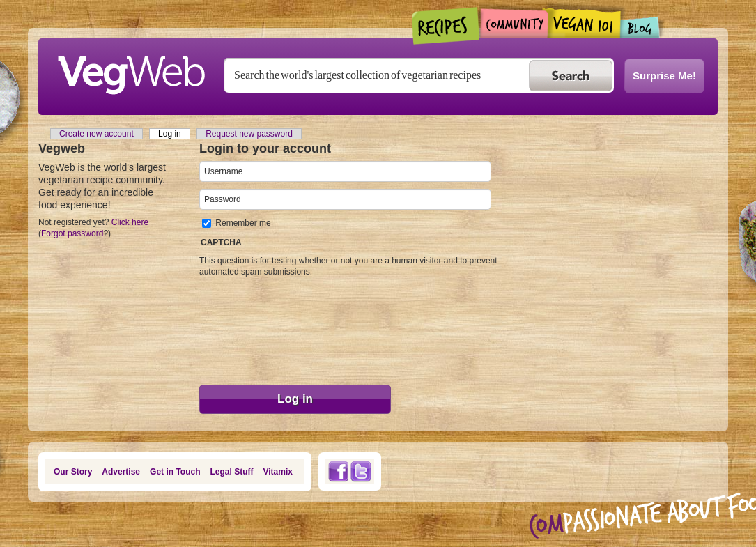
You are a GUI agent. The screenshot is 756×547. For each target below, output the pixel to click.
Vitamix (278, 472)
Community (514, 23)
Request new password (249, 134)
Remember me (243, 223)
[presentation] (256, 328)
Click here (130, 222)
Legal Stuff (232, 472)
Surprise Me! (664, 76)
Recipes (446, 26)
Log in (174, 134)
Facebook (338, 471)
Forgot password (72, 233)
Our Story (73, 472)
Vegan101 (584, 23)
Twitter (361, 471)
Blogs (640, 28)
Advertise (121, 472)
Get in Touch (175, 472)
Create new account (97, 134)
